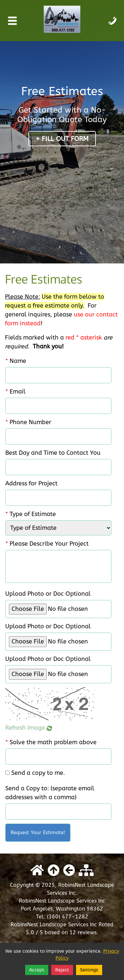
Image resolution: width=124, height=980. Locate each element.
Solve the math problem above (51, 742)
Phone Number (28, 422)
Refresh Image (29, 728)
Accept (37, 970)
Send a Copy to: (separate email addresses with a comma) (50, 793)
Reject (62, 970)
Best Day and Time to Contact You (53, 453)
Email (15, 392)
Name (16, 361)
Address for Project (31, 483)
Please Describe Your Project (47, 544)
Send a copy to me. (38, 773)
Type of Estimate (31, 514)
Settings (89, 970)
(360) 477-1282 (68, 917)
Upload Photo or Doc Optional (48, 594)
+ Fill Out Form (62, 139)
